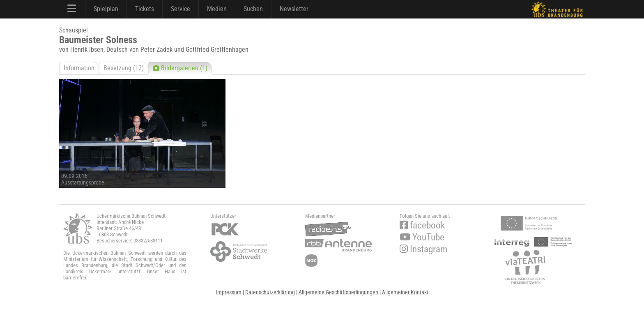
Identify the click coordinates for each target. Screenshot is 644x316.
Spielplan (106, 9)
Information (79, 68)
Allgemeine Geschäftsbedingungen (338, 292)
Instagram (423, 249)
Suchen (253, 9)
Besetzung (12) (124, 68)
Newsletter (294, 9)
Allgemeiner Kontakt (405, 292)
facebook (422, 225)
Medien (217, 9)
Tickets (145, 9)
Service (181, 9)
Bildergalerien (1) (180, 68)
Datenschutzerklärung (270, 292)
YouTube (422, 237)
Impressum (229, 292)
